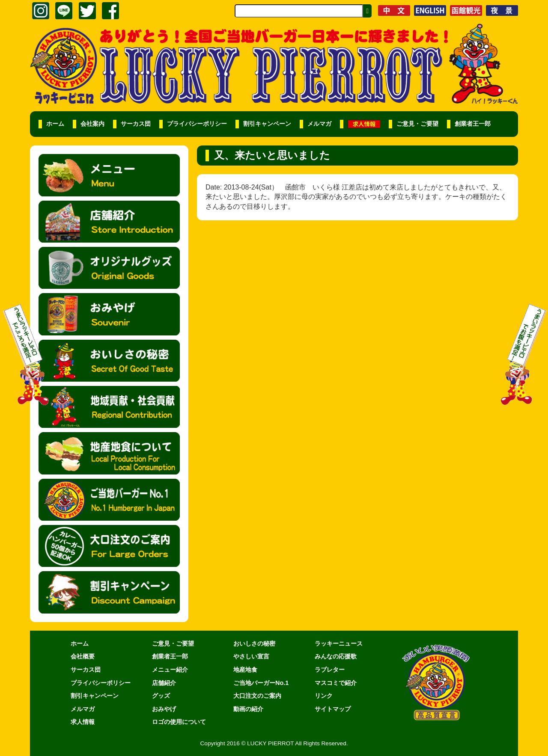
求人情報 (83, 722)
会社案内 (92, 124)
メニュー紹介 (170, 670)
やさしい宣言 (251, 656)
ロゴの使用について (179, 722)
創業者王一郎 (473, 124)
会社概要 (83, 656)
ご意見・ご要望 (417, 124)
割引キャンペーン (267, 124)
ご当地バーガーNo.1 (261, 683)
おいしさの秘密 (254, 643)
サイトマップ (333, 709)
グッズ (161, 696)
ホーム (55, 124)
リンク (324, 696)
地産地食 (245, 670)
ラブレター (330, 670)
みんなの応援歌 (336, 656)
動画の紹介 (248, 709)
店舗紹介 (164, 683)
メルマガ (319, 124)
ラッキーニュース (339, 643)
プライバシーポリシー (197, 124)
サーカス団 (136, 124)
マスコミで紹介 (336, 683)
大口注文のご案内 (257, 696)
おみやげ (164, 709)
